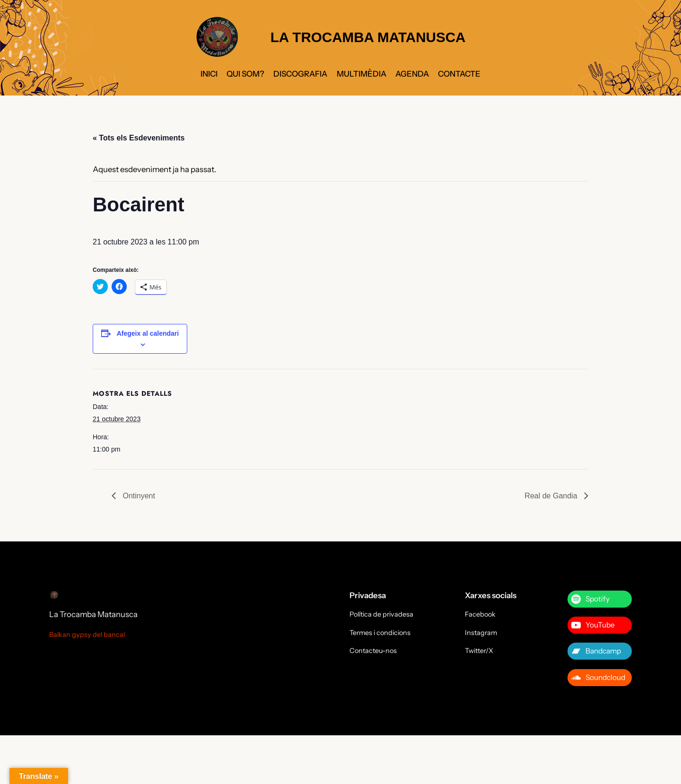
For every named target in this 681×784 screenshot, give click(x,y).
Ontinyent (138, 496)
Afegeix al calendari (148, 333)
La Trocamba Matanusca (93, 614)
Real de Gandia (552, 496)
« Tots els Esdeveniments (139, 138)
